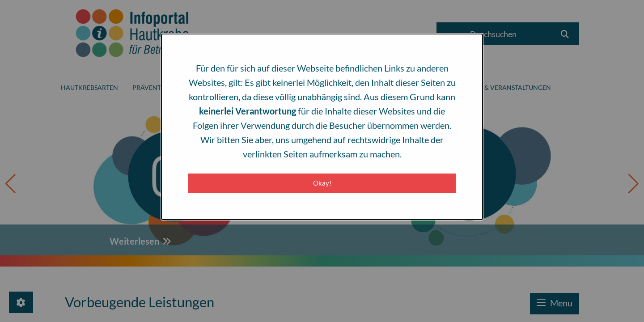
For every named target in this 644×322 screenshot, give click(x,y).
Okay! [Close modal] (322, 183)
